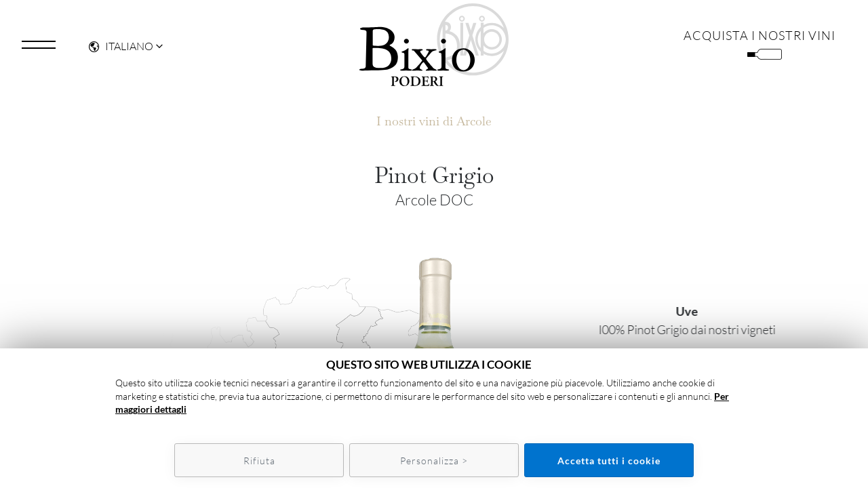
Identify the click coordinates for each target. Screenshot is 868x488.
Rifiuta (259, 461)
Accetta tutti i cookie (609, 461)
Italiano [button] (121, 52)
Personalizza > (434, 461)
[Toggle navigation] (39, 50)
